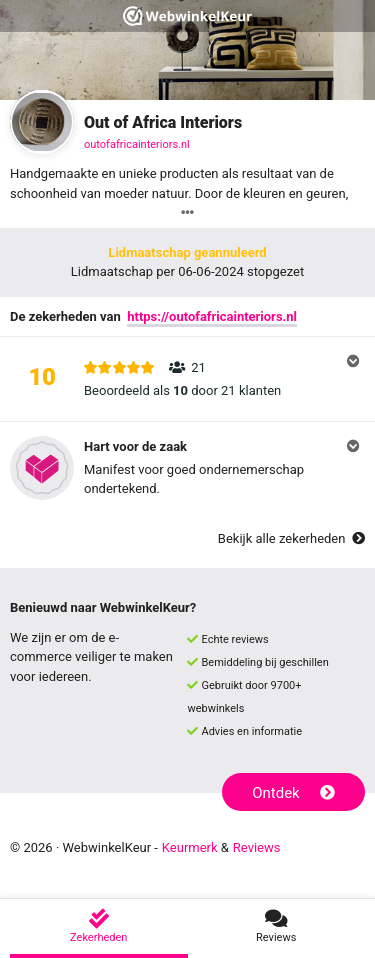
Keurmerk (190, 847)
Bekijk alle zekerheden (291, 538)
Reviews (257, 847)
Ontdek (293, 793)
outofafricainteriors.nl (137, 144)
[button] (187, 379)
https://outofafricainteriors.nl (212, 316)
